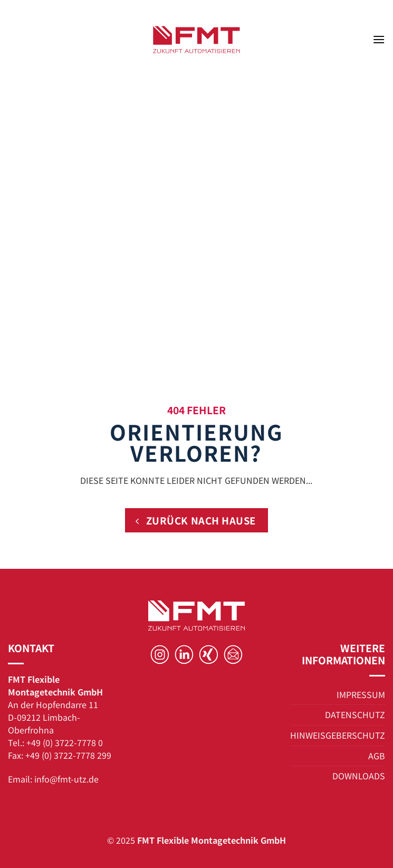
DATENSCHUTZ (355, 714)
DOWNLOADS (359, 776)
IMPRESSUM (361, 694)
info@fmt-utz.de (66, 779)
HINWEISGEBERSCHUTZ (338, 735)
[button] (379, 39)
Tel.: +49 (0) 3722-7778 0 (55, 742)
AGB (377, 756)
